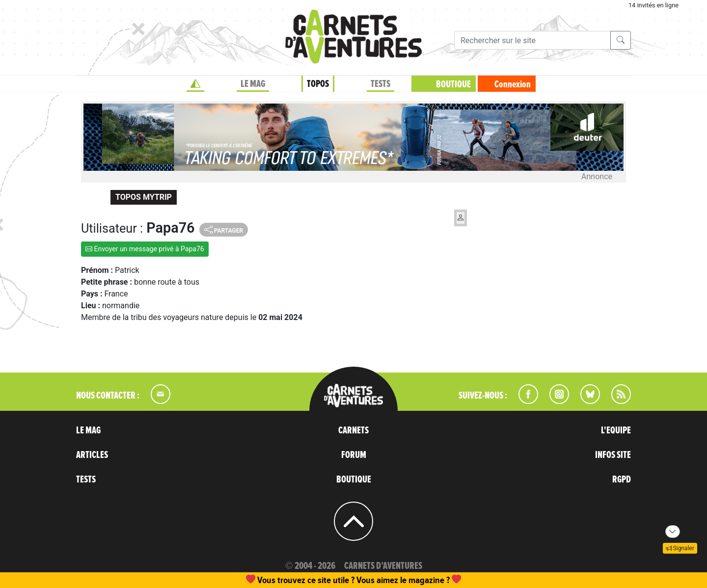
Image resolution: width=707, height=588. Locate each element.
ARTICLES (92, 455)
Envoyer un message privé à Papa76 (145, 249)
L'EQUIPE (616, 430)
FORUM (354, 455)
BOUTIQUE (453, 84)
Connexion (513, 84)
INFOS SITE (613, 455)
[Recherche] (532, 40)
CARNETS (353, 430)
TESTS (381, 84)
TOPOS (318, 84)
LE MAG (253, 84)
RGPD (622, 480)
